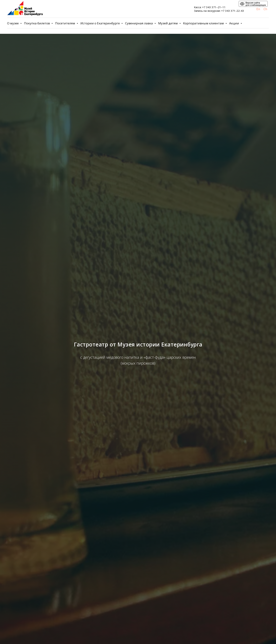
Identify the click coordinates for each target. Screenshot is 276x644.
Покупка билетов (37, 23)
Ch (265, 9)
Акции (234, 23)
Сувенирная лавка (139, 23)
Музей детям (168, 23)
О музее (13, 23)
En (258, 9)
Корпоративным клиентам (204, 23)
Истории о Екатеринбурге (100, 23)
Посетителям (65, 23)
